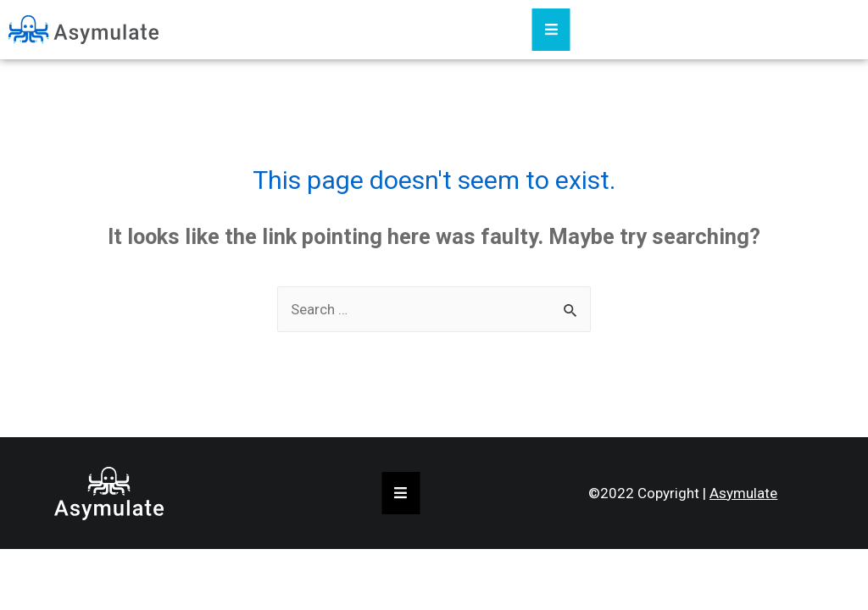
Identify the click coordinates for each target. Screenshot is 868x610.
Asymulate (743, 493)
